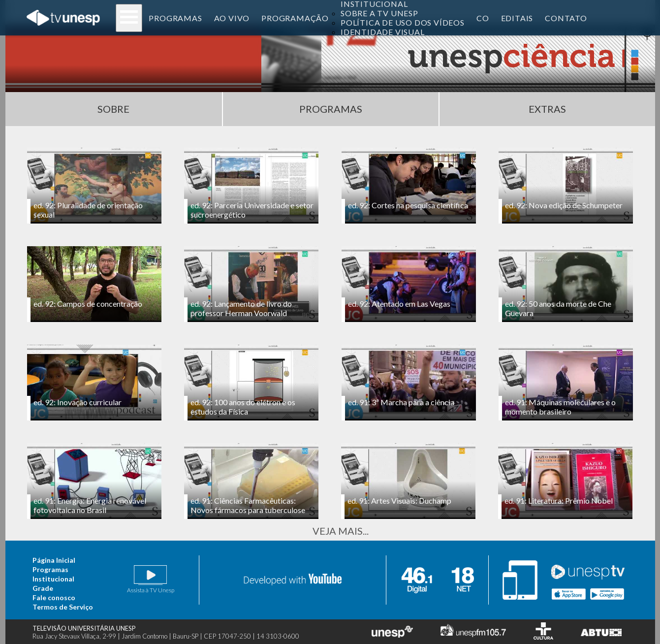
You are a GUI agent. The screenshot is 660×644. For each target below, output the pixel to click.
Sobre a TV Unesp (379, 13)
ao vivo (232, 18)
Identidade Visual (383, 32)
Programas (331, 109)
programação (295, 18)
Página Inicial (54, 560)
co (483, 18)
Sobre (113, 109)
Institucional (53, 579)
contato (566, 18)
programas (175, 18)
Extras (547, 109)
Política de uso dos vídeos (403, 22)
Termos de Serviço (63, 607)
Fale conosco (54, 597)
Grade (43, 588)
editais (517, 18)
